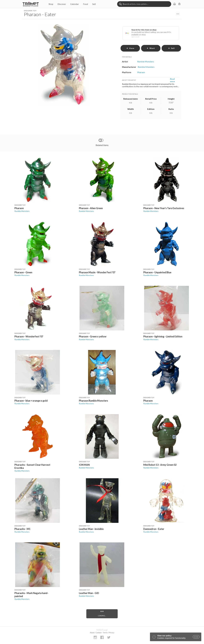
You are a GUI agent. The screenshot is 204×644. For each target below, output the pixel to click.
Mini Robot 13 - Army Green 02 (160, 465)
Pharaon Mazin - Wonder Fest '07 (97, 272)
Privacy (111, 633)
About (92, 633)
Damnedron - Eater (154, 529)
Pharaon (19, 208)
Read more (172, 80)
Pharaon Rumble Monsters (93, 401)
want (151, 48)
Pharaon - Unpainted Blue (157, 272)
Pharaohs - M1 (22, 529)
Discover (62, 4)
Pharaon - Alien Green (91, 208)
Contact (98, 633)
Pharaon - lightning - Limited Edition (163, 336)
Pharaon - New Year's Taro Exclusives (164, 208)
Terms (105, 633)
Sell (94, 4)
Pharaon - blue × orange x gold (31, 401)
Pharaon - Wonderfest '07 (29, 336)
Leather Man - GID (89, 593)
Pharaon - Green (23, 272)
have (130, 48)
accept (196, 637)
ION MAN (84, 465)
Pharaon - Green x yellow (93, 336)
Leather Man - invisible (91, 529)
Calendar (75, 4)
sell (171, 48)
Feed (86, 4)
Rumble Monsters (22, 211)
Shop (51, 4)
